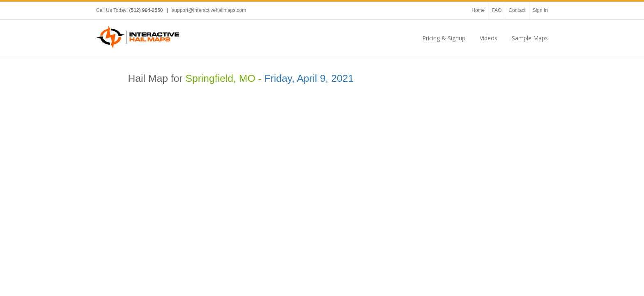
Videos (489, 38)
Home (478, 10)
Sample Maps (530, 38)
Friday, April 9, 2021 (309, 78)
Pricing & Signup (444, 38)
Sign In (540, 10)
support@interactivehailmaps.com (209, 10)
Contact (517, 10)
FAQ (497, 10)
